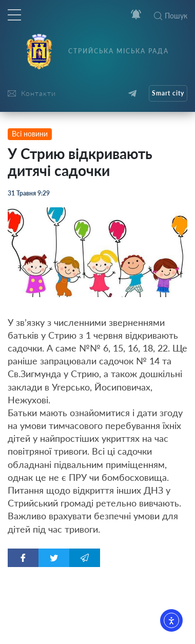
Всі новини (30, 134)
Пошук (171, 16)
